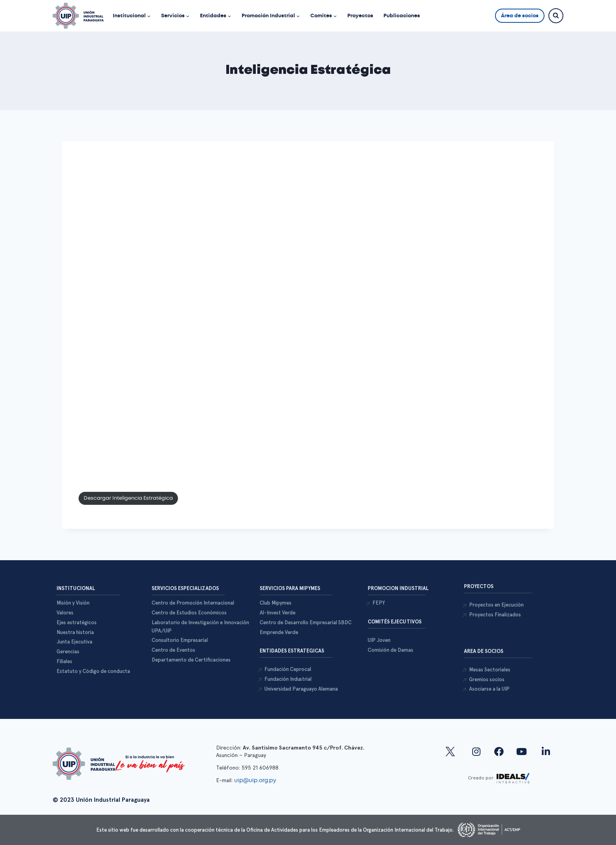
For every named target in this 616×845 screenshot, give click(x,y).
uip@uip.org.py (256, 780)
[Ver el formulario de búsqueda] (556, 16)
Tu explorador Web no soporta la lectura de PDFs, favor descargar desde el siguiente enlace (308, 315)
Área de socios (520, 16)
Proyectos (360, 16)
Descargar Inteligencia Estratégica (128, 498)
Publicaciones (402, 16)
